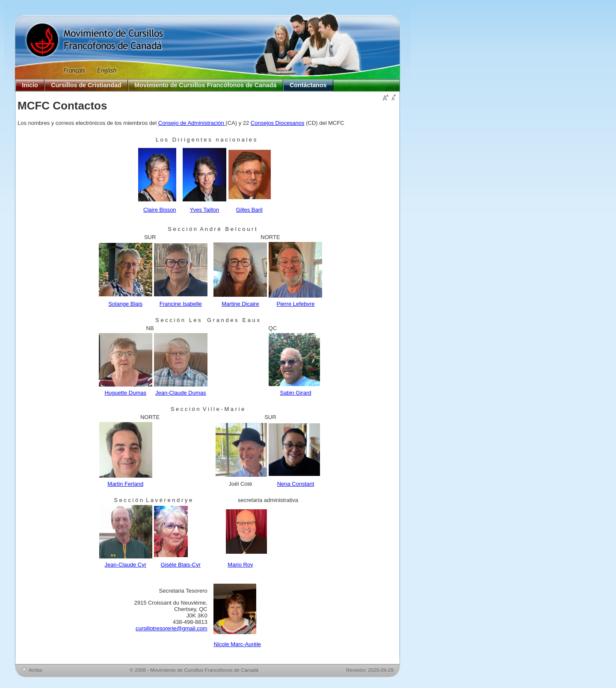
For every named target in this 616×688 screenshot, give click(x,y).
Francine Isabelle (181, 304)
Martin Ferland (125, 484)
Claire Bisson (160, 210)
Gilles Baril (249, 210)
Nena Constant (296, 484)
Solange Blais (125, 304)
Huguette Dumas (125, 393)
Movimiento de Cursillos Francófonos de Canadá (205, 85)
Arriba (35, 670)
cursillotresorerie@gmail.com (172, 628)
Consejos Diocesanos (278, 123)
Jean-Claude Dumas (181, 393)
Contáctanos (308, 85)
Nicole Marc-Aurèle (237, 644)
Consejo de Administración (192, 123)
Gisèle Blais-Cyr (181, 565)
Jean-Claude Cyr (125, 565)
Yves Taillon (204, 210)
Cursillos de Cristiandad (86, 85)
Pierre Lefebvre (296, 304)
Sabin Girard (296, 393)
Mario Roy (240, 565)
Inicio (30, 85)
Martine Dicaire (240, 304)
